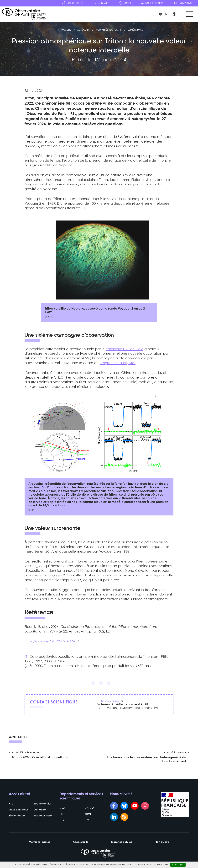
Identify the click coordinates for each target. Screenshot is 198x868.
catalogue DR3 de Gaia (125, 351)
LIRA (62, 813)
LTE (61, 819)
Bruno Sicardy (110, 703)
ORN (88, 819)
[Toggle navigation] (189, 15)
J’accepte (178, 865)
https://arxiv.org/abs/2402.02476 (51, 643)
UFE (87, 825)
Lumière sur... (135, 32)
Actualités (83, 32)
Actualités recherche (109, 32)
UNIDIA (89, 813)
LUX (62, 825)
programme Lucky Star (118, 365)
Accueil (66, 32)
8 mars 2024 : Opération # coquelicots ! (41, 761)
